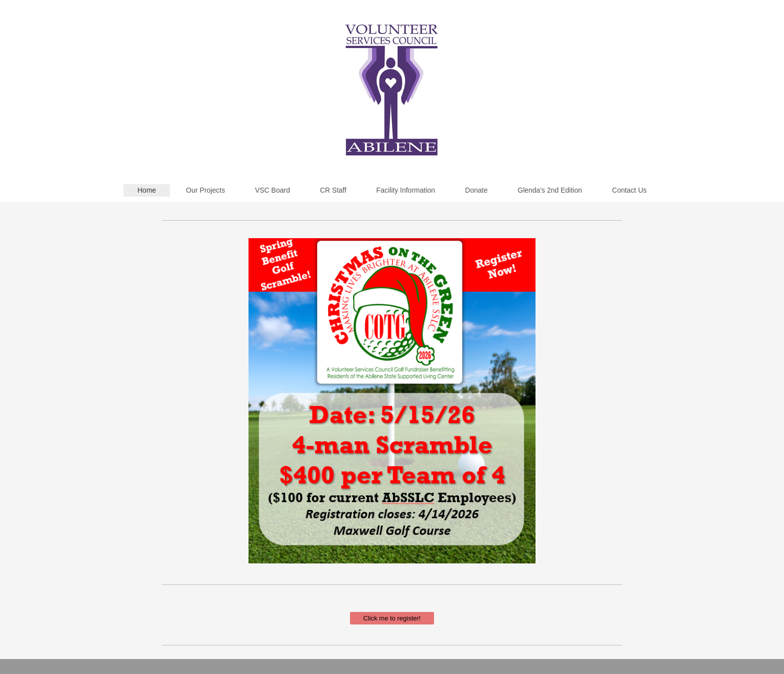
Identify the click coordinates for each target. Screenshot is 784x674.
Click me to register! (392, 618)
